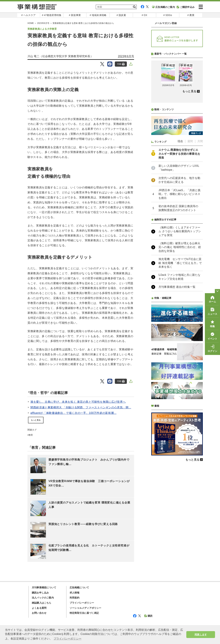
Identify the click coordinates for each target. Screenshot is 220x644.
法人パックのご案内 (43, 598)
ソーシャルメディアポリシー (86, 608)
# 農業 (191, 15)
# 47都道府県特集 (52, 15)
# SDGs (168, 15)
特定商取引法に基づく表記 (84, 613)
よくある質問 (39, 608)
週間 (190, 232)
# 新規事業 (75, 15)
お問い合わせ (39, 613)
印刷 (121, 64)
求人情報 (75, 593)
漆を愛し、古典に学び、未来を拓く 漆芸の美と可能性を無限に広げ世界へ (78, 402)
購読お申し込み (40, 593)
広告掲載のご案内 (164, 7)
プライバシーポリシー (82, 603)
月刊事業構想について (44, 587)
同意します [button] (201, 635)
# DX (145, 15)
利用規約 (75, 598)
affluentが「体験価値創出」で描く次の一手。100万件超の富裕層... (73, 413)
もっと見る (36, 420)
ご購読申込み (186, 7)
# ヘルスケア (28, 15)
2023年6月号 (126, 56)
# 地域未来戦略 (98, 15)
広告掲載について (79, 587)
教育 (31, 435)
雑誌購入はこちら (42, 603)
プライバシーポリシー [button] (68, 639)
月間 (200, 232)
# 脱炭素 (121, 15)
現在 (180, 232)
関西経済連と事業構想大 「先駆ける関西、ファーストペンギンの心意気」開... (81, 407)
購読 (148, 616)
